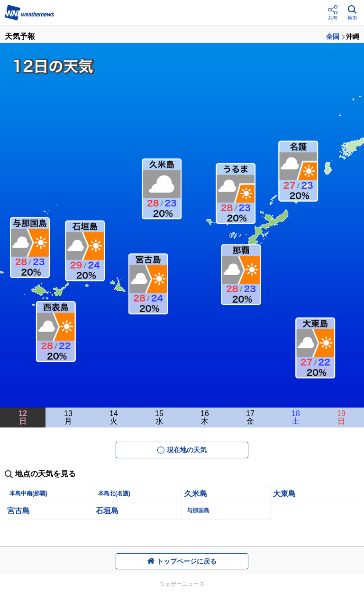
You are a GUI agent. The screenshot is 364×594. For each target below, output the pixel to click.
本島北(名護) (114, 493)
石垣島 (107, 511)
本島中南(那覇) (28, 493)
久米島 (196, 494)
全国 (333, 37)
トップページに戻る (182, 561)
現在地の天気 (182, 450)
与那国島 (198, 510)
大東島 (284, 494)
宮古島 (18, 511)
